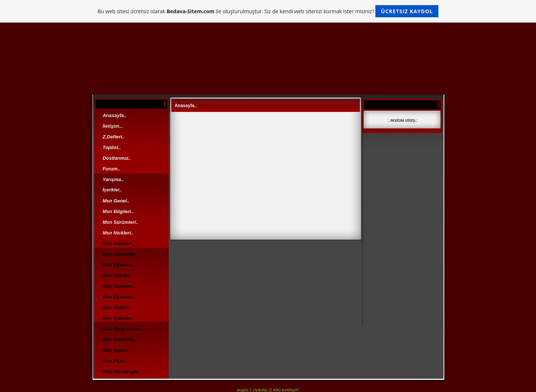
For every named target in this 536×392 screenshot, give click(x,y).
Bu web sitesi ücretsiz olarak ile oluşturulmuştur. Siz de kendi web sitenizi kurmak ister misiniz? (268, 11)
